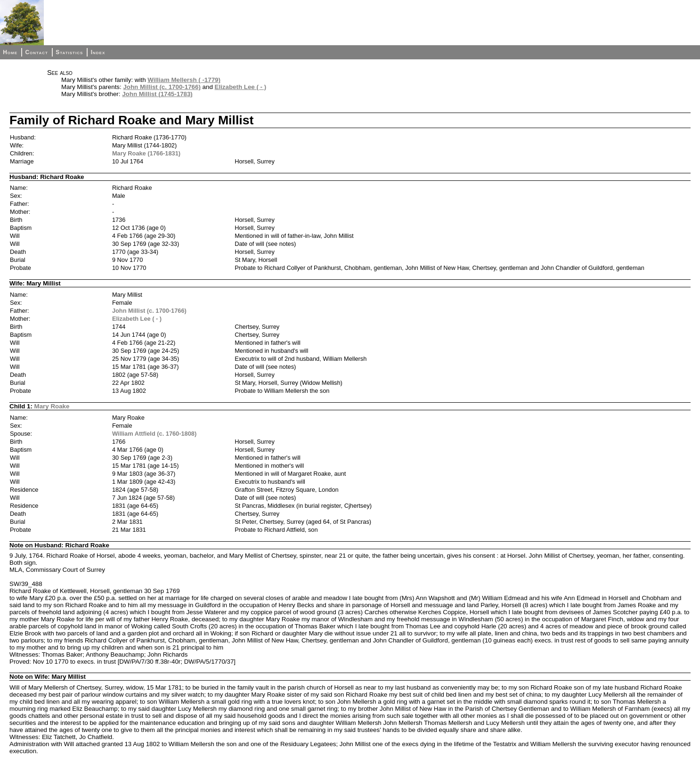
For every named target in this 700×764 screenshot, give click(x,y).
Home (10, 52)
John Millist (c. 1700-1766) (162, 87)
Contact (36, 52)
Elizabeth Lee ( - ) (241, 87)
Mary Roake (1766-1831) (146, 153)
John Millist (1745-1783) (157, 94)
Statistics (69, 52)
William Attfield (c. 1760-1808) (154, 434)
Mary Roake (52, 406)
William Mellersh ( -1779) (184, 80)
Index (98, 52)
